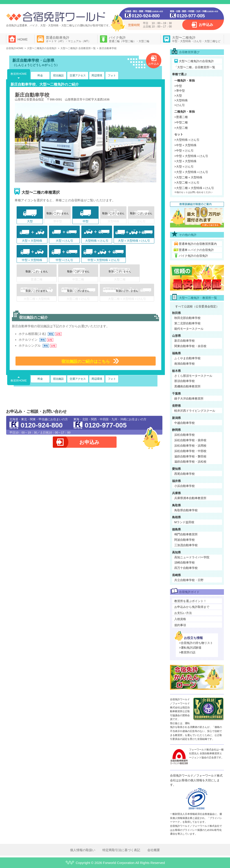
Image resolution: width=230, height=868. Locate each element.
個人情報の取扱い (83, 850)
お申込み (206, 25)
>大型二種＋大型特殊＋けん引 (194, 188)
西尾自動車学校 (185, 474)
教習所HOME (19, 74)
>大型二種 (181, 128)
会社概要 (154, 850)
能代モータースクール (189, 329)
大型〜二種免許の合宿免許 (196, 61)
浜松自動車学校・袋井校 (190, 440)
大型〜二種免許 (196, 39)
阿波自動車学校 (185, 540)
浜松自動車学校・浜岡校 (190, 446)
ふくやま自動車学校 (187, 358)
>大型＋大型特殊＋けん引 (191, 172)
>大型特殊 (181, 100)
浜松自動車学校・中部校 (190, 451)
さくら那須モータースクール (193, 376)
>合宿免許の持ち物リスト (196, 643)
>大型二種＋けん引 (187, 183)
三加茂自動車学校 (186, 545)
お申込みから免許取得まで (192, 607)
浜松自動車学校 (185, 435)
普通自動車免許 (68, 39)
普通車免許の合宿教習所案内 (198, 244)
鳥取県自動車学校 (186, 510)
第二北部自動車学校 (187, 323)
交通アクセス (78, 75)
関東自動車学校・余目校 (190, 346)
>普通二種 (181, 117)
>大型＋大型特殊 (185, 161)
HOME (23, 39)
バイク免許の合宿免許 (193, 256)
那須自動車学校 (185, 381)
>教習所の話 (187, 652)
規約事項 (180, 625)
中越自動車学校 (185, 423)
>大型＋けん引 (184, 167)
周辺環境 (97, 75)
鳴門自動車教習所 (186, 534)
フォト (112, 75)
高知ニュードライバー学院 (192, 557)
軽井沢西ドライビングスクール (195, 411)
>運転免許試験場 (190, 648)
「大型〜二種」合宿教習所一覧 (195, 67)
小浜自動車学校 (185, 486)
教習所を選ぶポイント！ (190, 601)
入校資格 (180, 619)
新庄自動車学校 (185, 341)
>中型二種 (181, 122)
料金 (40, 75)
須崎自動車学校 (185, 562)
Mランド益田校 (184, 522)
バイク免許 (129, 39)
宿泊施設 (58, 75)
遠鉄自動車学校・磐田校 (190, 456)
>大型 (178, 96)
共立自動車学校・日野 (189, 580)
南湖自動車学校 (185, 364)
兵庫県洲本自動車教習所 (190, 498)
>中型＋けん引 (184, 151)
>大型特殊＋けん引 (187, 140)
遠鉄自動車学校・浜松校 (190, 462)
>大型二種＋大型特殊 (188, 177)
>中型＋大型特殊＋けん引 (191, 156)
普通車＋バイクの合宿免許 (196, 250)
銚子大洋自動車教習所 (189, 399)
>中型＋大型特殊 (185, 145)
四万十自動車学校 (186, 568)
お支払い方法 (183, 613)
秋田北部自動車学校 (187, 318)
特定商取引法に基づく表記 (121, 850)
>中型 (178, 86)
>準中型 (180, 91)
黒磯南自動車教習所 (187, 386)
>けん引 (180, 105)
